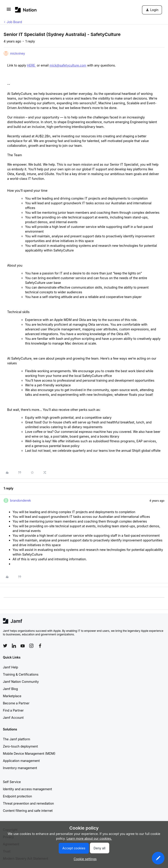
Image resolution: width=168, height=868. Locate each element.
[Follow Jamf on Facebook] (40, 646)
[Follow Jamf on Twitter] (5, 646)
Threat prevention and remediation (28, 803)
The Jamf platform (17, 739)
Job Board (14, 22)
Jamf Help (11, 667)
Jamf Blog (10, 689)
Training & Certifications (21, 674)
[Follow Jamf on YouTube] (23, 646)
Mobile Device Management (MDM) (29, 753)
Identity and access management (27, 789)
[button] (9, 11)
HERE (31, 65)
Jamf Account (13, 718)
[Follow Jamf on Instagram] (31, 646)
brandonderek (20, 500)
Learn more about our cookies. (89, 838)
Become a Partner (16, 703)
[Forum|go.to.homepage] (26, 10)
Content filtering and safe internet (28, 811)
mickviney (18, 53)
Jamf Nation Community (21, 682)
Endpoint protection (17, 796)
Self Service (12, 782)
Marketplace (12, 696)
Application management (21, 761)
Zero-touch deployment (20, 746)
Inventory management (20, 768)
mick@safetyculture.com (68, 65)
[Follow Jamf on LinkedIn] (14, 646)
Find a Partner (13, 710)
